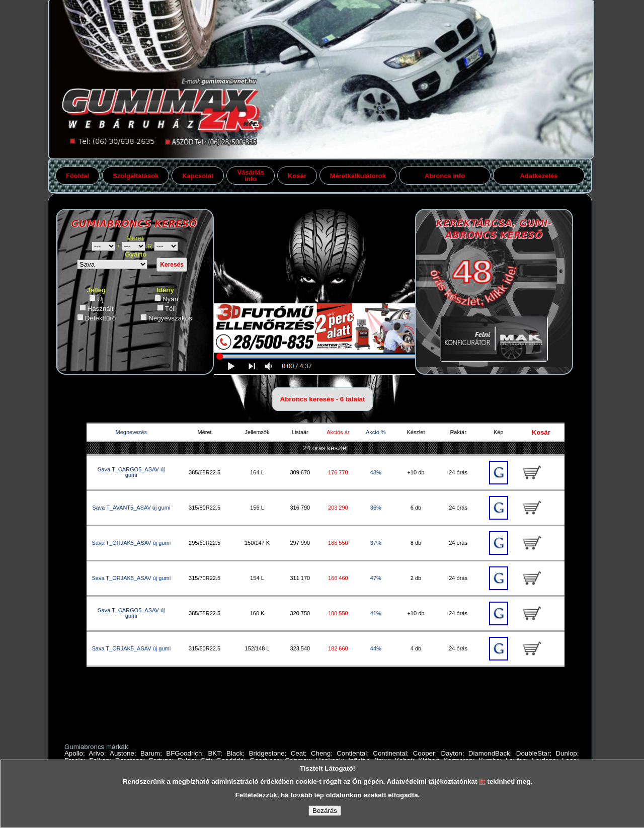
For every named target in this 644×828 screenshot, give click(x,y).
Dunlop (566, 753)
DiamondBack (489, 753)
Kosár (297, 176)
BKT (214, 753)
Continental (390, 753)
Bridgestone (267, 753)
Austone (122, 753)
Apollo (74, 753)
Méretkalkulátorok (358, 176)
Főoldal (77, 176)
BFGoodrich (184, 753)
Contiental (352, 753)
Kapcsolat (198, 176)
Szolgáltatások (136, 176)
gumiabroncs (166, 246)
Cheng (321, 753)
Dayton (451, 753)
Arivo (96, 753)
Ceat (298, 753)
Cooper (424, 753)
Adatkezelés (539, 176)
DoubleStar (533, 753)
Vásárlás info (251, 176)
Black (235, 753)
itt (482, 781)
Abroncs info (445, 176)
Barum (150, 753)
